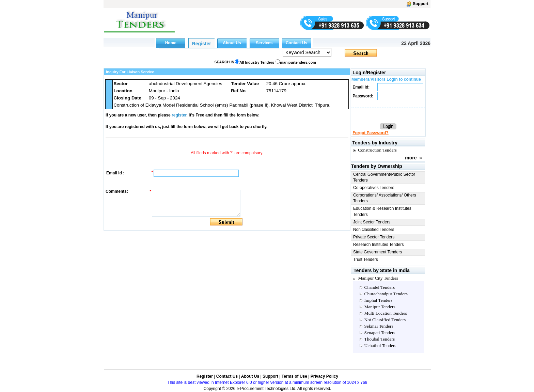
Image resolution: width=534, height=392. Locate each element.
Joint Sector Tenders (372, 222)
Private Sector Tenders (374, 237)
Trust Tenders (366, 260)
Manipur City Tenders (378, 278)
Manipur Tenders (380, 307)
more (411, 158)
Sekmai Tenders (379, 326)
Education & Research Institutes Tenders (382, 211)
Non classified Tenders (374, 230)
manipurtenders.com (298, 62)
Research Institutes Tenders (379, 245)
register (179, 115)
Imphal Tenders (379, 300)
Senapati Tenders (380, 333)
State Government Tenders (378, 252)
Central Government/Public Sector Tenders (384, 177)
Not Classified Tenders (385, 320)
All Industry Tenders (257, 62)
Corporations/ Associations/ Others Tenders (385, 198)
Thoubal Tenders (380, 339)
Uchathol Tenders (380, 346)
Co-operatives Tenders (374, 188)
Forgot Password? (370, 133)
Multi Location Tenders (386, 313)
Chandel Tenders (380, 287)
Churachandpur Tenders (386, 294)
